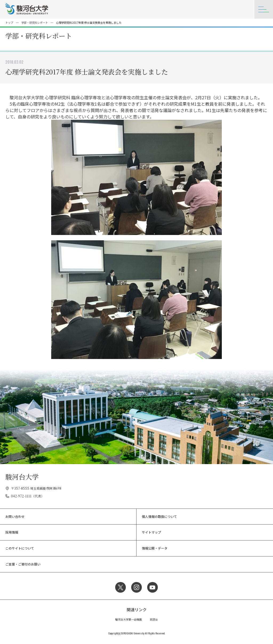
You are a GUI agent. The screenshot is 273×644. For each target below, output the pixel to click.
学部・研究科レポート (35, 22)
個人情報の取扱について (159, 516)
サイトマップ (151, 532)
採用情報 (12, 532)
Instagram (136, 587)
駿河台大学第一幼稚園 (129, 619)
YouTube (152, 587)
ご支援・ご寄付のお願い (23, 564)
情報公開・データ (155, 548)
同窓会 (154, 619)
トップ (9, 22)
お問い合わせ (15, 516)
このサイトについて (20, 548)
